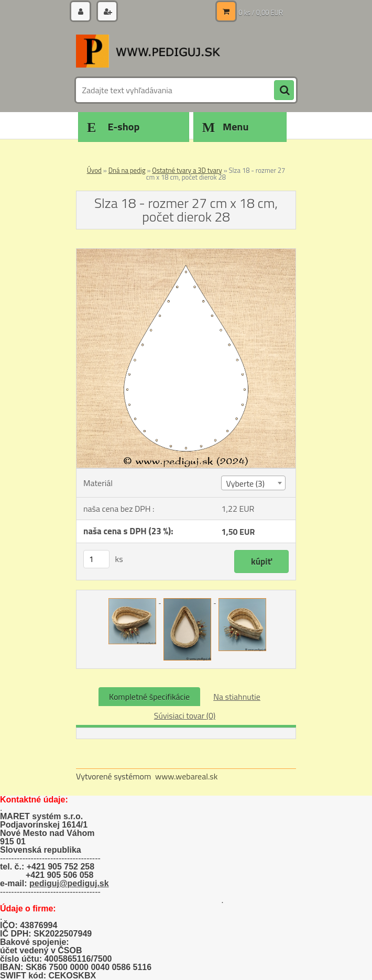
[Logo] (148, 51)
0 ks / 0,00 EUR (261, 13)
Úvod (94, 170)
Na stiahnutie (237, 697)
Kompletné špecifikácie (149, 697)
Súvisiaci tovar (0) (185, 715)
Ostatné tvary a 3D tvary (187, 170)
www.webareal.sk (187, 776)
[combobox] (253, 483)
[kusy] (96, 559)
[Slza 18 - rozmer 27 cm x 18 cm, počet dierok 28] (186, 253)
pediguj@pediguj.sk (69, 883)
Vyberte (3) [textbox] (245, 483)
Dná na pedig (127, 170)
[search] (284, 91)
